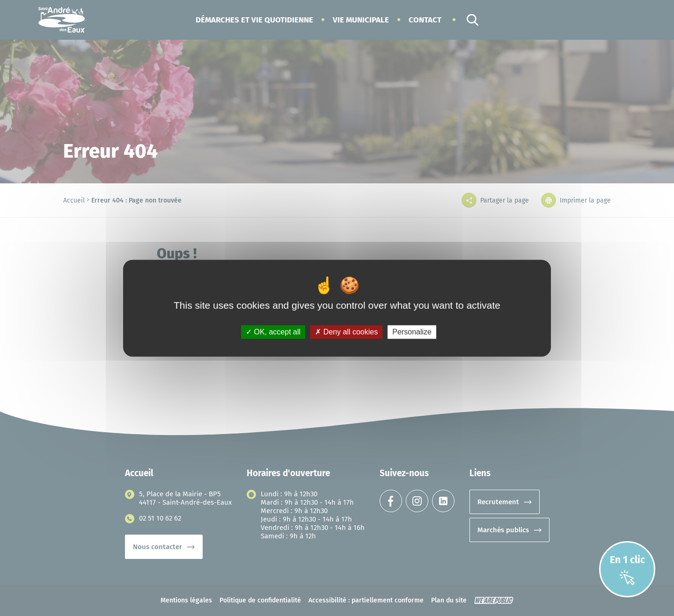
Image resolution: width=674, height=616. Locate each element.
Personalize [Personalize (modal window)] (412, 332)
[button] (254, 20)
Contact (425, 20)
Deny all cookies (346, 332)
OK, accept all (273, 332)
